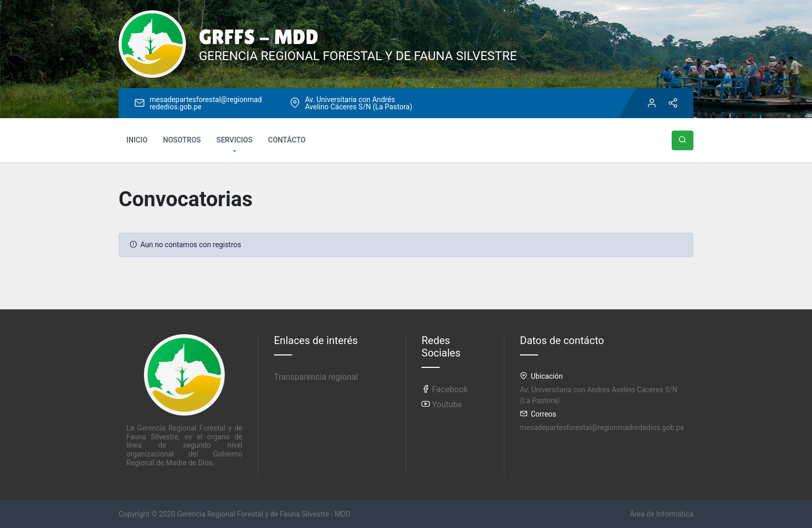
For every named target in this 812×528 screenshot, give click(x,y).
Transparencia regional (316, 377)
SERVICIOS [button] (235, 140)
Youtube (442, 404)
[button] (683, 140)
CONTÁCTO (287, 140)
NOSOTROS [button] (182, 140)
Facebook (445, 389)
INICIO (137, 140)
